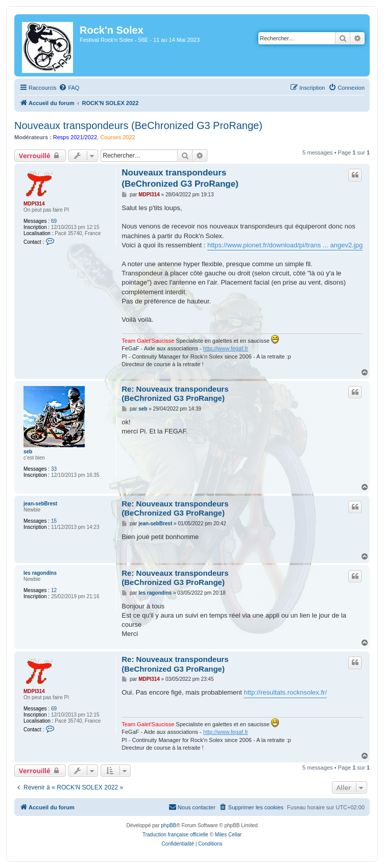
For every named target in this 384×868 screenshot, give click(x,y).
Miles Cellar (228, 835)
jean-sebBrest (40, 504)
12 (54, 590)
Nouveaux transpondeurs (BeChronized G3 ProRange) (138, 125)
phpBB (169, 825)
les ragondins (40, 573)
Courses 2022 (118, 137)
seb (28, 452)
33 (54, 469)
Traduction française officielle (175, 835)
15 (54, 521)
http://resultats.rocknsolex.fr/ (285, 692)
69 (54, 221)
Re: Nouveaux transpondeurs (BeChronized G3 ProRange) (175, 394)
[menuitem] (69, 88)
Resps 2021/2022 (75, 137)
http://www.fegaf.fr (226, 348)
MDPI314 (34, 204)
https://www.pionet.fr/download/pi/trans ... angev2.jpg (285, 245)
